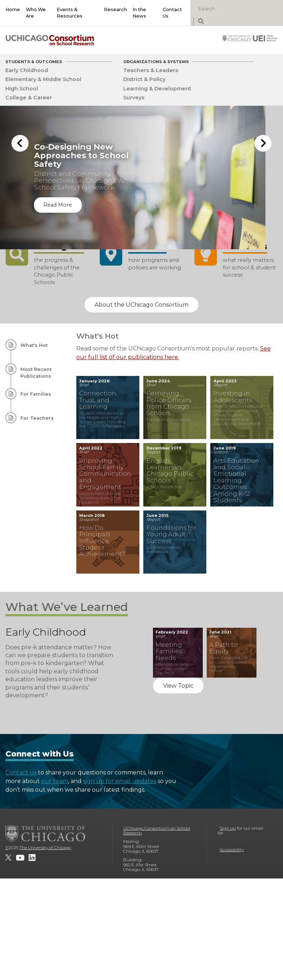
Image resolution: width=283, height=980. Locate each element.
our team (55, 781)
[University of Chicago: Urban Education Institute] (250, 38)
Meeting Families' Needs (169, 651)
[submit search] (201, 22)
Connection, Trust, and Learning (98, 400)
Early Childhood (27, 70)
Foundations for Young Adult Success (171, 534)
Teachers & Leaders (151, 70)
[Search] (232, 9)
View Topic (178, 686)
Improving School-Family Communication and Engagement (104, 474)
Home (13, 10)
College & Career (29, 98)
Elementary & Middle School (43, 79)
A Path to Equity (223, 648)
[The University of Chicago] (45, 834)
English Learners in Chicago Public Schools (170, 471)
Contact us (21, 772)
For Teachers (37, 418)
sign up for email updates (120, 781)
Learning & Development (157, 89)
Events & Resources (69, 13)
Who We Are (36, 13)
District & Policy (144, 79)
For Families (36, 394)
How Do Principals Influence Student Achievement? (102, 541)
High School (22, 89)
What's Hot (34, 345)
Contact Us (172, 13)
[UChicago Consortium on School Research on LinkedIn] (32, 858)
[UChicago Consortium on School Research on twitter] (8, 858)
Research (115, 10)
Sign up (228, 828)
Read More (58, 205)
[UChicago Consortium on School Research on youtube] (20, 858)
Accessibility (232, 850)
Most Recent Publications (36, 373)
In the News (139, 13)
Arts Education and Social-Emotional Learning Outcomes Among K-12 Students (236, 480)
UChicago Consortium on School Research (157, 831)
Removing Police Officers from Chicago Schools (169, 403)
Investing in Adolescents (233, 397)
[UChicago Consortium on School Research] (50, 40)
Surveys (134, 98)
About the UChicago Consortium (141, 305)
